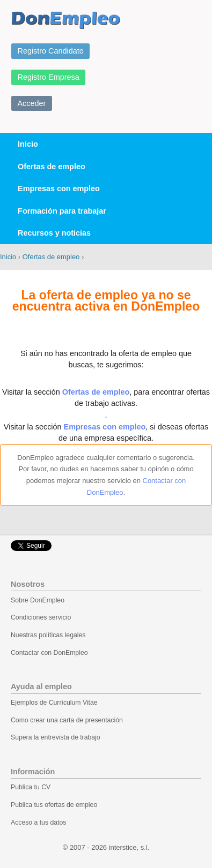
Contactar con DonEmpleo (49, 653)
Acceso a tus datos (38, 822)
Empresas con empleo (59, 188)
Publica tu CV (31, 787)
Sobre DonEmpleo (38, 600)
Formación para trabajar (62, 211)
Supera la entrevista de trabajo (56, 737)
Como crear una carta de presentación (67, 720)
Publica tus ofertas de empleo (54, 805)
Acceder (32, 103)
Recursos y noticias (54, 233)
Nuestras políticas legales (48, 635)
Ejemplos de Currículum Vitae (54, 703)
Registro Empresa (49, 77)
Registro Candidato (51, 51)
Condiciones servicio (41, 617)
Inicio (28, 144)
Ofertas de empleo (52, 167)
